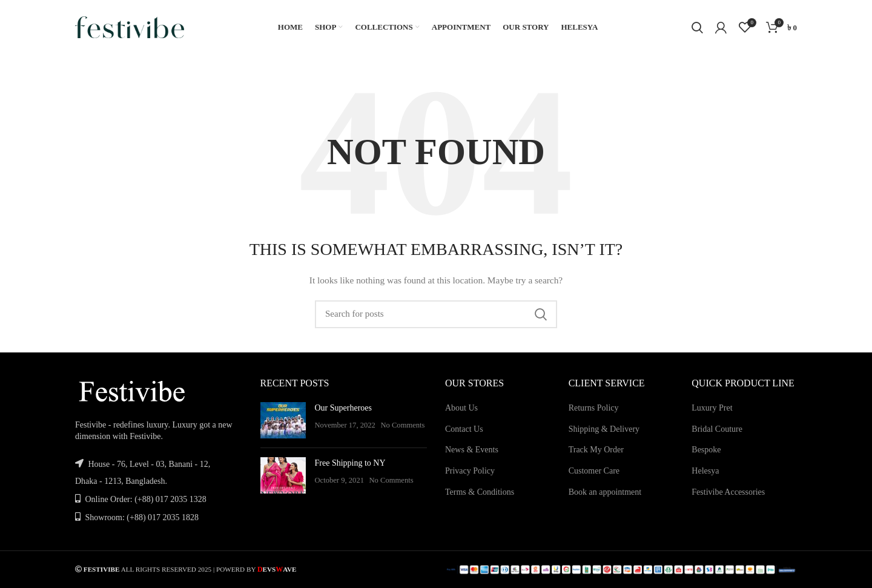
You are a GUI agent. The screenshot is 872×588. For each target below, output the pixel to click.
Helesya (705, 471)
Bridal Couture (717, 429)
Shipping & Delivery (604, 429)
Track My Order (596, 450)
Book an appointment (605, 492)
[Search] (697, 27)
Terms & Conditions (480, 492)
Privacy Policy (470, 471)
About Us (461, 408)
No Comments (402, 425)
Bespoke (706, 450)
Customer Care (594, 471)
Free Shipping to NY (350, 463)
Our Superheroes (343, 408)
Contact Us (464, 429)
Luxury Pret (712, 408)
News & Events (472, 450)
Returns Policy (594, 408)
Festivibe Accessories (728, 492)
